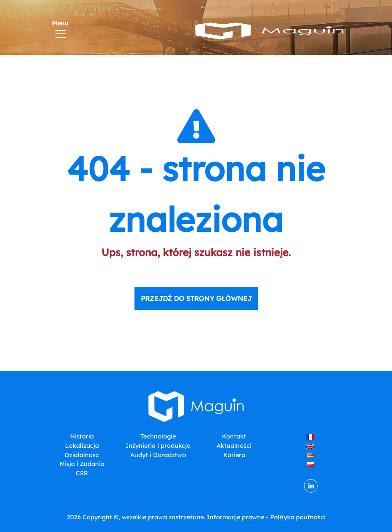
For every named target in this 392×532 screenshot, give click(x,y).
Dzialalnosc (82, 455)
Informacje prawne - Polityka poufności (266, 517)
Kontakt (234, 436)
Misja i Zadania (82, 464)
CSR (82, 473)
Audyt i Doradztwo (158, 455)
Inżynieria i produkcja (158, 446)
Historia (82, 436)
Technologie (158, 436)
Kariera (234, 455)
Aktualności (234, 446)
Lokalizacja (82, 446)
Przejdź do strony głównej (196, 298)
